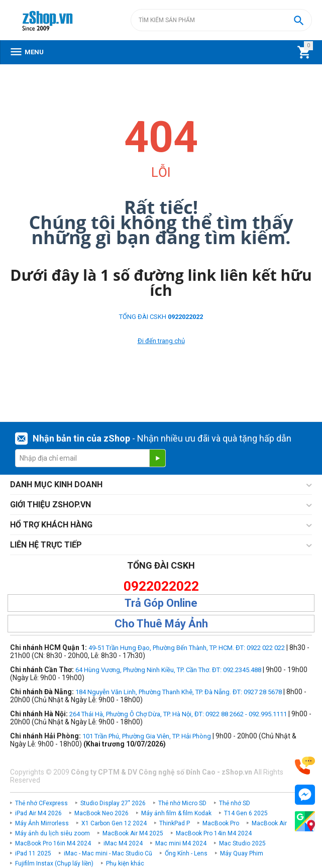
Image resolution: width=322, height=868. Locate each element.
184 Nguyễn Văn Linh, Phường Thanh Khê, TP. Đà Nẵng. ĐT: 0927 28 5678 (179, 692)
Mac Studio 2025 (242, 843)
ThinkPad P (175, 823)
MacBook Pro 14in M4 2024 (214, 833)
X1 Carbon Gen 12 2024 (114, 823)
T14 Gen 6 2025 (246, 813)
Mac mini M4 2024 (181, 843)
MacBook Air (269, 823)
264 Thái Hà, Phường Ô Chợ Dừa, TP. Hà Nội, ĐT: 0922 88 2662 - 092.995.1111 (178, 714)
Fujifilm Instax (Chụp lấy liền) (54, 863)
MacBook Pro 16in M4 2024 (53, 843)
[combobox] (221, 20)
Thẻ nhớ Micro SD (182, 803)
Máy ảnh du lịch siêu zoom (52, 833)
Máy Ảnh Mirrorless (42, 823)
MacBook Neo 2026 (101, 813)
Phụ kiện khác (125, 863)
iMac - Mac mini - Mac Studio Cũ (108, 853)
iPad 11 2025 (33, 853)
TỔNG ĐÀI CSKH (161, 317)
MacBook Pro (221, 823)
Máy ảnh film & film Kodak (176, 813)
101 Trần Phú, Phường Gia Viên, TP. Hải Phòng (147, 736)
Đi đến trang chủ (161, 341)
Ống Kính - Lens (186, 853)
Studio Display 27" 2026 (113, 803)
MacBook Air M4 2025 (133, 833)
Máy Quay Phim (242, 853)
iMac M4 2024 (123, 843)
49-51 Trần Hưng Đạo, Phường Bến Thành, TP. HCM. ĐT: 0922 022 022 (187, 648)
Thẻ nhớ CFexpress (41, 803)
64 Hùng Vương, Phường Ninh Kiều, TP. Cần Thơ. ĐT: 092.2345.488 (168, 670)
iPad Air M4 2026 (38, 813)
